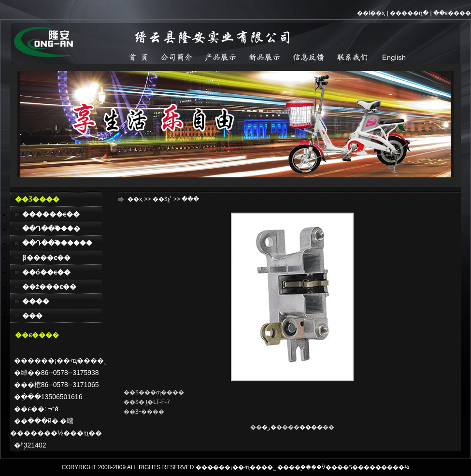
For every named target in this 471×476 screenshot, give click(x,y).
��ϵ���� (452, 13)
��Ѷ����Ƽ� (335, 467)
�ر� (269, 427)
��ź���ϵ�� (49, 287)
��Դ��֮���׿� (51, 229)
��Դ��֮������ (57, 243)
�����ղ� (409, 13)
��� (32, 316)
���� (36, 301)
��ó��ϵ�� (46, 272)
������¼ (389, 467)
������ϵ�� (51, 214)
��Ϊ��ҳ (371, 13)
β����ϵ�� (46, 258)
